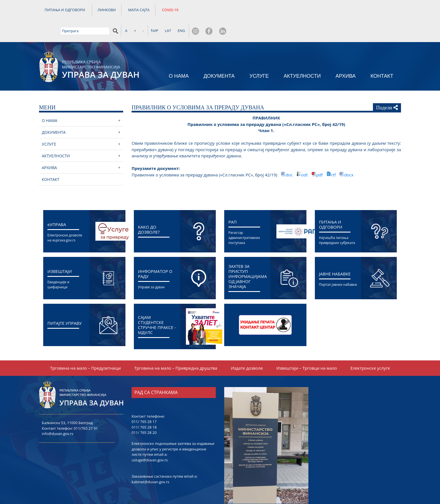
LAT (340, 10)
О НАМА (179, 56)
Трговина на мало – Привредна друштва (176, 349)
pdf (320, 156)
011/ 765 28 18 (144, 408)
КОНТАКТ (382, 56)
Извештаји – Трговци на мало (307, 349)
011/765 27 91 (86, 409)
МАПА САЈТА (139, 11)
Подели (387, 88)
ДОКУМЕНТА (219, 56)
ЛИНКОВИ (107, 11)
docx (349, 156)
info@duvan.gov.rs (58, 415)
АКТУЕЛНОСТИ (302, 56)
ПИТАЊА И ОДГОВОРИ (65, 11)
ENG (353, 10)
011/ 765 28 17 (144, 402)
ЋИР (326, 10)
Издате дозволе (247, 349)
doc (290, 156)
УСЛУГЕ (259, 56)
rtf (334, 156)
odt (305, 156)
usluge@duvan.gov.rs (150, 441)
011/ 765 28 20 (144, 413)
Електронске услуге (370, 349)
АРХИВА (346, 56)
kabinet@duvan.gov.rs (150, 463)
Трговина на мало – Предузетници (85, 349)
